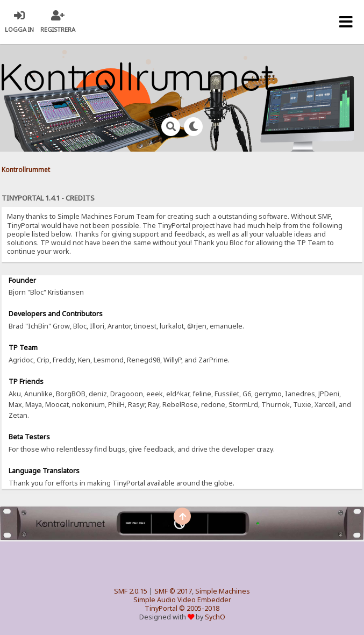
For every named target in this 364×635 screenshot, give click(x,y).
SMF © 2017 (173, 591)
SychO (215, 617)
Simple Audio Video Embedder (182, 600)
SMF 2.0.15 (131, 591)
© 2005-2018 (199, 608)
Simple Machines (223, 591)
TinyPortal (161, 608)
